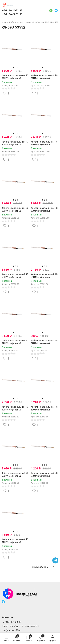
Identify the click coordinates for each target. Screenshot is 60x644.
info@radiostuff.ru (11, 630)
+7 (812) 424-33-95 (11, 622)
